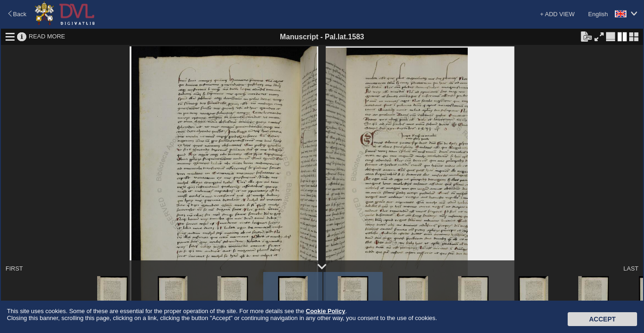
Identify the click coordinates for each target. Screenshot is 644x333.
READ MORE (47, 36)
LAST (631, 268)
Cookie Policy (325, 311)
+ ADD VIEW (557, 14)
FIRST (14, 268)
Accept (602, 319)
